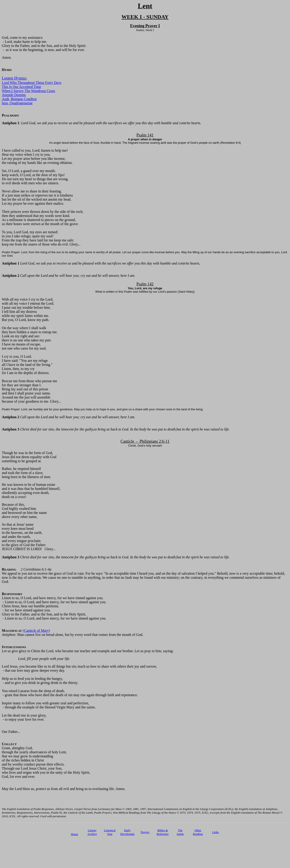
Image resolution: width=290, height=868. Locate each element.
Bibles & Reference (163, 832)
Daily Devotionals (127, 832)
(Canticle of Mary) (36, 631)
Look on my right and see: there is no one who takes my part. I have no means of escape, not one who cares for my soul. (27, 342)
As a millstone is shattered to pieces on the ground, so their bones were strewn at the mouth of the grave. (40, 222)
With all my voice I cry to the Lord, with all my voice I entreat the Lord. (28, 301)
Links (215, 832)
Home (75, 834)
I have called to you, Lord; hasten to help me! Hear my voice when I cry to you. (35, 152)
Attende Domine (14, 95)
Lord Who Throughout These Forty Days (32, 83)
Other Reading (198, 832)
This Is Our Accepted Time (21, 87)
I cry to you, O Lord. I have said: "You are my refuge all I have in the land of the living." (27, 361)
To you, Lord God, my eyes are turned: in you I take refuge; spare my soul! (30, 234)
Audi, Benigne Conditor (19, 99)
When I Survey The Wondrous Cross (28, 91)
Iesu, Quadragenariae (17, 103)
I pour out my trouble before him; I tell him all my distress (26, 310)
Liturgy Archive (92, 832)
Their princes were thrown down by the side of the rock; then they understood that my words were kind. (43, 214)
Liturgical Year (110, 832)
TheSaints (180, 832)
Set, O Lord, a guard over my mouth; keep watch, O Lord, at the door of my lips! (33, 173)
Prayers (145, 832)
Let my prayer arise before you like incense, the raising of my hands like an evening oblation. (37, 161)
